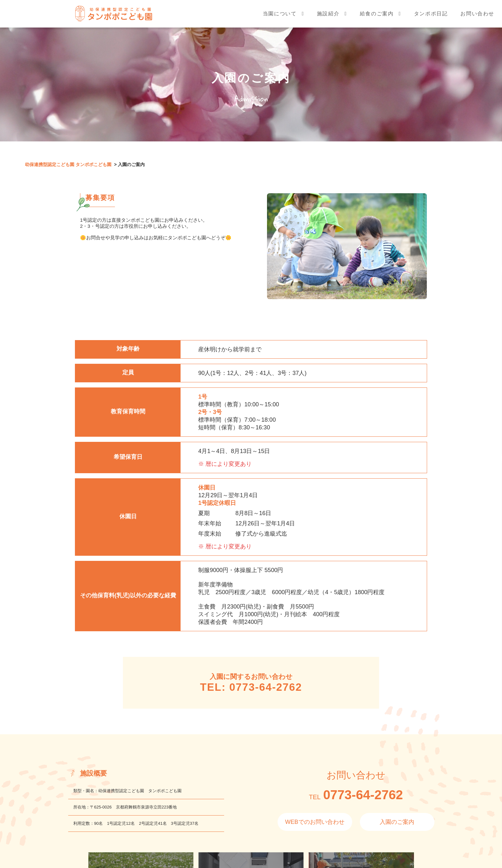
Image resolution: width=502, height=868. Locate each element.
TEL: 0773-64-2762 (251, 687)
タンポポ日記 (431, 17)
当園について (280, 17)
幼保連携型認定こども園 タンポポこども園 (68, 164)
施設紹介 (328, 17)
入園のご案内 (397, 822)
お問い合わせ (477, 17)
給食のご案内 (377, 17)
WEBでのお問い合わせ (315, 822)
